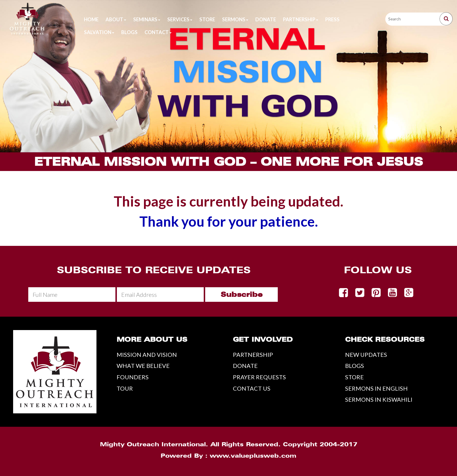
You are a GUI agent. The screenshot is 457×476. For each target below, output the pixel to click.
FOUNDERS (133, 377)
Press (332, 20)
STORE (354, 377)
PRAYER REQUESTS (259, 377)
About (116, 20)
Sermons (235, 20)
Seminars (147, 20)
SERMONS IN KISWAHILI (379, 399)
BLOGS (355, 366)
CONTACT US (252, 388)
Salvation (99, 32)
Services (180, 20)
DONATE (245, 366)
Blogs (129, 32)
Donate (266, 20)
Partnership (301, 20)
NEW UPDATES (366, 355)
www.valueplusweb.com (253, 456)
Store (207, 20)
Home (91, 20)
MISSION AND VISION (147, 355)
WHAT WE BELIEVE (143, 366)
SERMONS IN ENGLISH (376, 388)
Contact (158, 32)
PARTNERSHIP (253, 355)
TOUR (125, 388)
